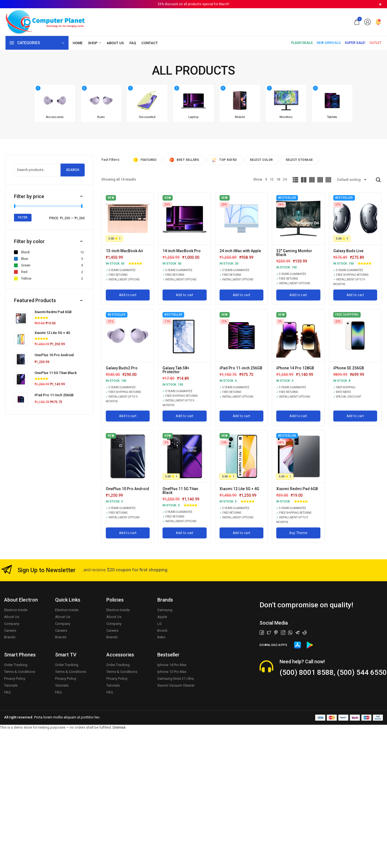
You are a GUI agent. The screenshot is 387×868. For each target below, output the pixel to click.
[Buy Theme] (298, 533)
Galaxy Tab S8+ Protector (176, 370)
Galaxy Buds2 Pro (122, 368)
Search (73, 170)
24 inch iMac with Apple (240, 251)
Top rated (224, 160)
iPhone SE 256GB (349, 368)
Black (22, 252)
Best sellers (184, 160)
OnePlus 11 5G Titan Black (180, 491)
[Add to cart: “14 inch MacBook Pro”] (184, 295)
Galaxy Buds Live (348, 251)
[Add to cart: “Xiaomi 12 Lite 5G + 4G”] (241, 533)
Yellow (23, 279)
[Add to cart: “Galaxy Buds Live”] (355, 295)
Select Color (261, 160)
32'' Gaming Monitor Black (294, 253)
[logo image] (45, 22)
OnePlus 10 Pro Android (127, 489)
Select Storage (299, 160)
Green (22, 265)
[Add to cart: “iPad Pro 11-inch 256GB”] (241, 416)
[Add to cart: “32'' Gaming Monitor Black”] (298, 295)
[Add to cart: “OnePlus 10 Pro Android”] (128, 533)
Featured (145, 160)
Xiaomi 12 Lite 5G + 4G (239, 489)
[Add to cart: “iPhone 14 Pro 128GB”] (298, 416)
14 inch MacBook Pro (182, 251)
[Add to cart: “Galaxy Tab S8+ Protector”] (184, 416)
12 (272, 179)
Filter (23, 217)
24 (285, 179)
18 (278, 179)
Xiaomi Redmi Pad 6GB (297, 489)
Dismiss (119, 727)
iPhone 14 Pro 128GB (295, 368)
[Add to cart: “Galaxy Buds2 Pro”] (128, 416)
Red (21, 272)
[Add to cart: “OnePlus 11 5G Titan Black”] (184, 533)
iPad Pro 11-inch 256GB (241, 368)
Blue (21, 259)
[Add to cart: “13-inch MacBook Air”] (128, 295)
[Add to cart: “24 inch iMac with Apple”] (241, 295)
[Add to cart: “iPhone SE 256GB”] (355, 416)
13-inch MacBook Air (125, 251)
